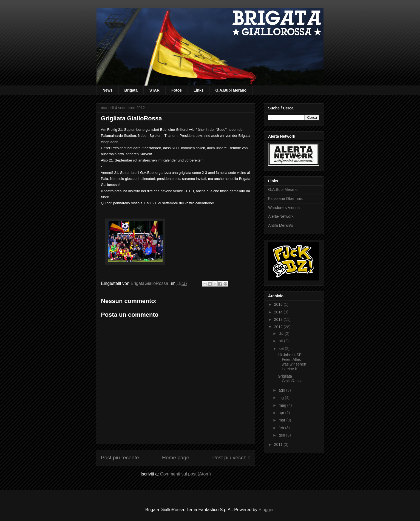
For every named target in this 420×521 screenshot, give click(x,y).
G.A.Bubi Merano (231, 90)
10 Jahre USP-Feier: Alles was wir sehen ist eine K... (292, 362)
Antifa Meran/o (281, 225)
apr (282, 413)
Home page (176, 458)
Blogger (266, 510)
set (282, 349)
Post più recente (120, 458)
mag (283, 405)
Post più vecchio (231, 458)
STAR (154, 90)
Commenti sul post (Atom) (185, 474)
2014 (279, 312)
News (108, 90)
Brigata (131, 90)
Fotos (177, 90)
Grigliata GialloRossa (290, 379)
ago (282, 390)
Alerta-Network (281, 216)
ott (281, 341)
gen (282, 435)
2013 (279, 319)
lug (282, 398)
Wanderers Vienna (284, 208)
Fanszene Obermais (285, 199)
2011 (279, 444)
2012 (279, 327)
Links (199, 90)
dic (282, 333)
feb (282, 428)
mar (282, 420)
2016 (279, 304)
